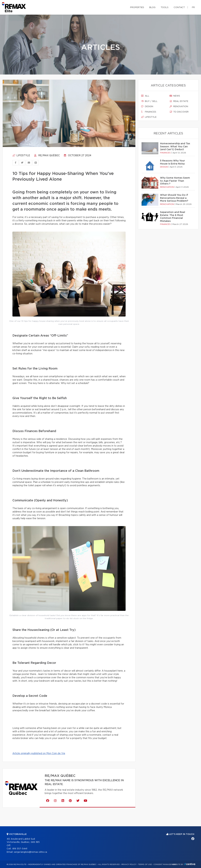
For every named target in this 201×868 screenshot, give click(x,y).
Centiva (190, 864)
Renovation (179, 106)
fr (193, 7)
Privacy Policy (129, 864)
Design (147, 106)
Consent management (165, 864)
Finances (149, 112)
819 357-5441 (20, 849)
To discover (179, 112)
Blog (152, 7)
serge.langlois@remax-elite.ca (30, 852)
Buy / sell (149, 101)
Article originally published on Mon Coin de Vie (39, 753)
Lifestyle (21, 156)
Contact (179, 7)
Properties (137, 7)
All (145, 96)
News (175, 96)
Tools (165, 7)
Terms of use (145, 864)
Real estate (179, 101)
